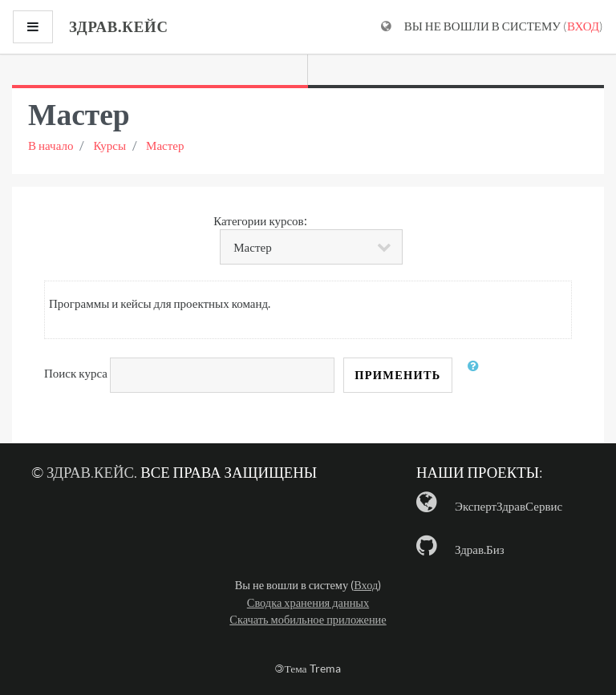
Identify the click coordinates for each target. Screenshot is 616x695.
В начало (51, 145)
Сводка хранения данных (308, 602)
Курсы (109, 145)
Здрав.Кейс (90, 472)
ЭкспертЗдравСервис (509, 506)
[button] (477, 375)
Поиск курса (76, 373)
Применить (397, 375)
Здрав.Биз (480, 549)
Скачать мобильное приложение (308, 619)
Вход (583, 26)
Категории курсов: (260, 220)
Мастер (165, 145)
